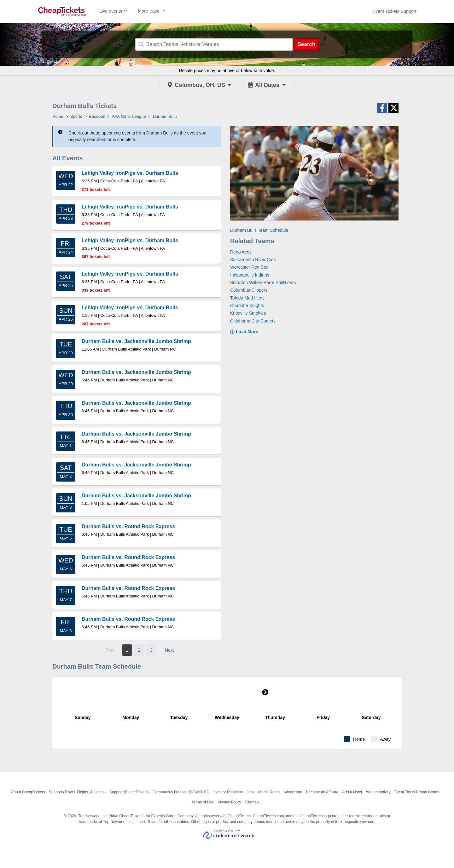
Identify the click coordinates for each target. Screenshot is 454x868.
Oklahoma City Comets (253, 321)
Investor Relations (228, 792)
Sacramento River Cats (253, 260)
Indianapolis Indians (250, 275)
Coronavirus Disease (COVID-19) (181, 792)
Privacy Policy (229, 802)
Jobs (250, 792)
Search (306, 44)
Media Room (269, 792)
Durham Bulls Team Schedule (259, 230)
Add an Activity (378, 792)
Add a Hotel (352, 792)
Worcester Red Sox (249, 267)
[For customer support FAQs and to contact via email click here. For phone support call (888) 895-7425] (395, 11)
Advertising (293, 792)
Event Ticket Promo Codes (417, 792)
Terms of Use (203, 802)
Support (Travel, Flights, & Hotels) (77, 792)
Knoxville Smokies (248, 313)
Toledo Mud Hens (247, 298)
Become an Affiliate (322, 792)
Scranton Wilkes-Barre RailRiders (263, 283)
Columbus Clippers (249, 290)
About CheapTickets (28, 792)
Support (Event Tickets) (129, 792)
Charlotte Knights (247, 306)
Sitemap (252, 802)
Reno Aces (241, 252)
